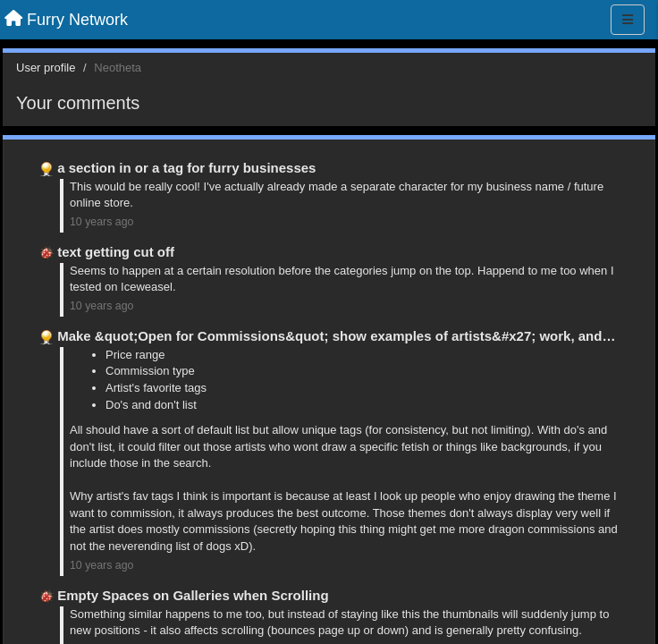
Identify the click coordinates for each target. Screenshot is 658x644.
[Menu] (628, 20)
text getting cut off (116, 252)
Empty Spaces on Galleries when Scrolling (193, 595)
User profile (46, 68)
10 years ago (101, 222)
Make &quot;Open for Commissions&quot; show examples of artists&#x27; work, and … (338, 336)
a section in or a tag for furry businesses (186, 168)
